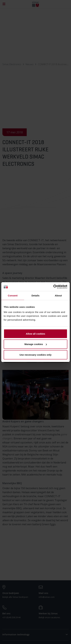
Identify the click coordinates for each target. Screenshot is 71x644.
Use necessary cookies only (35, 355)
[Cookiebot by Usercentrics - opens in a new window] (53, 287)
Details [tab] (35, 296)
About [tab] (58, 296)
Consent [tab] (13, 296)
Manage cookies (36, 344)
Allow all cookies (36, 334)
